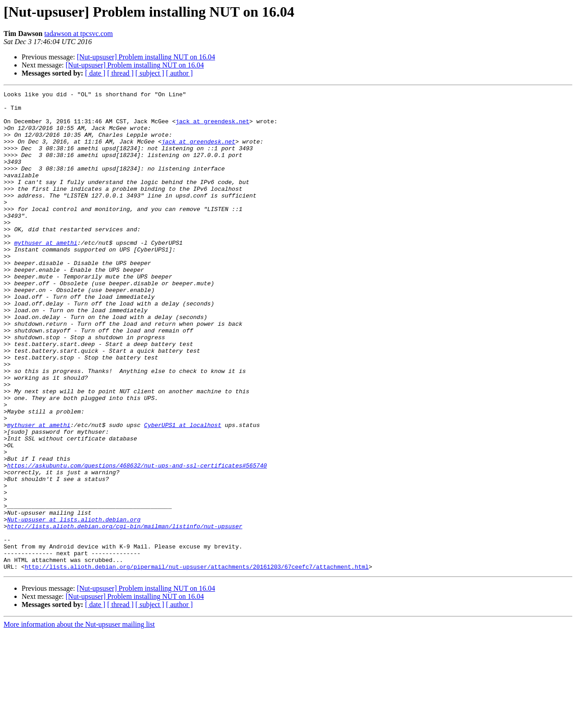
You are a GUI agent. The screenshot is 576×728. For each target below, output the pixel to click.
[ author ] (180, 73)
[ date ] (95, 73)
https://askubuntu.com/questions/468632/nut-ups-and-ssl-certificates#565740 (137, 541)
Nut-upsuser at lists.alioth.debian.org (74, 606)
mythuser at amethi (45, 274)
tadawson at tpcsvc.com (78, 34)
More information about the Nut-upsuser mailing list (79, 720)
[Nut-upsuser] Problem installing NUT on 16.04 (146, 57)
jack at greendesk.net (212, 128)
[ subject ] (150, 73)
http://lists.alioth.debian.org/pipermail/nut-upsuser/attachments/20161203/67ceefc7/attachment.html (197, 662)
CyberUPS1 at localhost (183, 492)
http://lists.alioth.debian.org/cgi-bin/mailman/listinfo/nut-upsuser (125, 614)
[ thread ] (120, 73)
